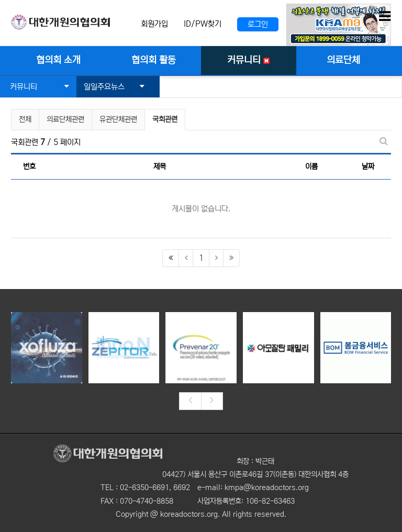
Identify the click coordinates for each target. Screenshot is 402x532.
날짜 (368, 167)
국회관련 (165, 118)
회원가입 (154, 24)
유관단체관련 (118, 119)
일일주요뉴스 (114, 87)
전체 (25, 119)
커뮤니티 (40, 87)
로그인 (258, 24)
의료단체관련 (65, 119)
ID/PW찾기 (203, 24)
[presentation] (190, 401)
